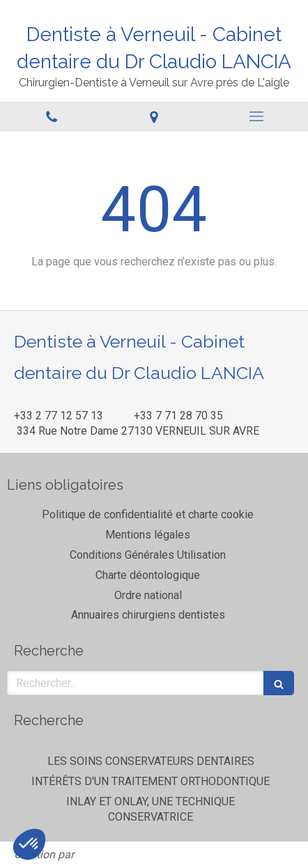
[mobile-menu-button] (257, 116)
